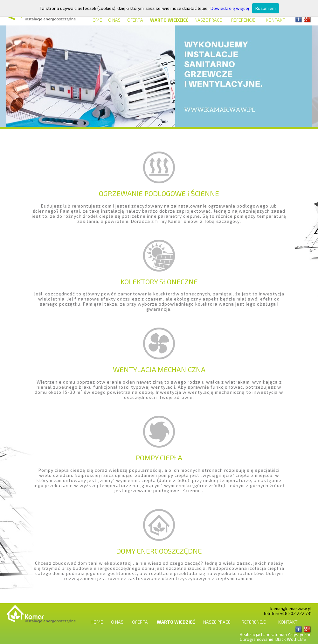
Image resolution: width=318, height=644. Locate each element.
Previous (18, 76)
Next (300, 76)
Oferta (135, 20)
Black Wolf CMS (291, 639)
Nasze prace (208, 20)
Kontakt (276, 20)
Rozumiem (266, 8)
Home (96, 20)
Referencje (243, 20)
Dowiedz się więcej (230, 8)
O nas (114, 20)
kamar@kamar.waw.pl (291, 609)
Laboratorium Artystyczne (286, 634)
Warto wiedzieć (169, 20)
